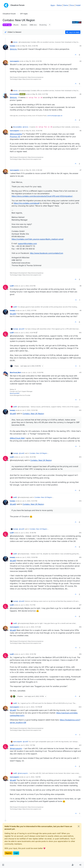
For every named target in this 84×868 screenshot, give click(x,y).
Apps (53, 5)
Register (9, 853)
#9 (80, 310)
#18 (80, 627)
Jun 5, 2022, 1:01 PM (33, 707)
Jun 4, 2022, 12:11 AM (33, 627)
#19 (80, 654)
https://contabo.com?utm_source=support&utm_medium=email (38, 239)
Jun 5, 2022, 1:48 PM (33, 777)
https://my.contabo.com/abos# (26, 203)
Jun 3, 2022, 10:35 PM (30, 410)
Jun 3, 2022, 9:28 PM (28, 333)
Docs (72, 5)
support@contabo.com (27, 243)
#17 (80, 605)
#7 (81, 170)
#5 (80, 94)
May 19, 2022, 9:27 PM (40, 94)
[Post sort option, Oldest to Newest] (13, 32)
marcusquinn (14, 61)
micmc (15, 42)
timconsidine (14, 94)
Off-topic (7, 25)
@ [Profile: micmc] (13, 49)
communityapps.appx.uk (55, 116)
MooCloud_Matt (15, 372)
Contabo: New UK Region (33, 414)
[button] (3, 865)
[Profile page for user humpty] (5, 47)
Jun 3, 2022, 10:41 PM (28, 457)
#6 (80, 131)
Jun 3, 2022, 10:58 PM (30, 557)
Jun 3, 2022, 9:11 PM (29, 310)
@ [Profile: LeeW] (13, 314)
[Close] (79, 826)
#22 (80, 777)
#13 (80, 457)
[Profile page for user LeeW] (5, 287)
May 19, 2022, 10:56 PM (34, 131)
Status (59, 5)
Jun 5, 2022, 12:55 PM (28, 654)
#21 (80, 745)
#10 (80, 333)
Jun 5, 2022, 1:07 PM (28, 745)
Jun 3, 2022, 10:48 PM (28, 533)
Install (78, 5)
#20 (80, 707)
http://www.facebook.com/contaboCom (47, 253)
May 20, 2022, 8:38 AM (34, 170)
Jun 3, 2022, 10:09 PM (36, 372)
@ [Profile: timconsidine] (16, 134)
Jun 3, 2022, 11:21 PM (28, 605)
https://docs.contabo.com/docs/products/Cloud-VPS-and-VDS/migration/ (42, 196)
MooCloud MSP (15, 393)
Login (16, 853)
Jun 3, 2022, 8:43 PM (28, 286)
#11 (80, 372)
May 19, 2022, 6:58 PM (30, 46)
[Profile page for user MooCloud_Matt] (5, 374)
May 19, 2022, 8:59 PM (34, 61)
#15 (80, 533)
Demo (66, 5)
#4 (80, 61)
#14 (80, 501)
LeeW (12, 286)
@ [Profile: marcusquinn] (16, 748)
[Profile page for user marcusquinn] (5, 63)
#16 (80, 557)
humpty (13, 46)
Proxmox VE (15, 137)
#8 (80, 286)
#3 (80, 46)
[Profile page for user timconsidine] (5, 96)
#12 (80, 410)
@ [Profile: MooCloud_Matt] (17, 438)
